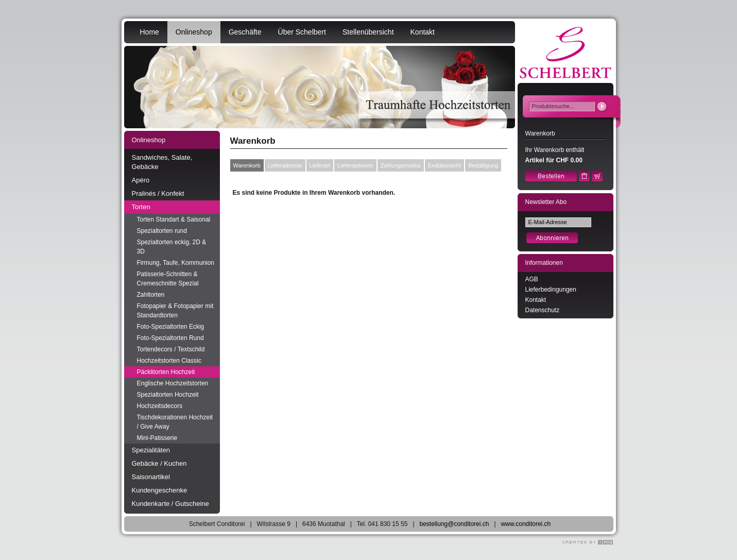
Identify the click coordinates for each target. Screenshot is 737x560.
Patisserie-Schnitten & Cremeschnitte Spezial (168, 279)
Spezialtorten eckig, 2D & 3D (172, 247)
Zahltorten (151, 295)
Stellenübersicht (368, 32)
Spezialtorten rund (162, 231)
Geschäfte (245, 32)
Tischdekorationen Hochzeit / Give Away (175, 422)
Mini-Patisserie (157, 438)
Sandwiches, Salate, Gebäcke (162, 162)
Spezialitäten (151, 450)
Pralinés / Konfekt (158, 193)
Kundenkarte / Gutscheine (170, 504)
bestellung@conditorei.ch (455, 524)
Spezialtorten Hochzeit (168, 395)
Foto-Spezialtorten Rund (170, 338)
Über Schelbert (302, 32)
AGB (532, 279)
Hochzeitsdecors (160, 406)
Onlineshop (194, 32)
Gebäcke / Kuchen (159, 463)
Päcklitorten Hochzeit (166, 372)
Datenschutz (543, 310)
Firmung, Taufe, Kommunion (176, 263)
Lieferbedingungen (551, 290)
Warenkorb (247, 165)
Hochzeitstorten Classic (169, 361)
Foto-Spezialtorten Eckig (171, 327)
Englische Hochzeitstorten (173, 383)
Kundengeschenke (160, 490)
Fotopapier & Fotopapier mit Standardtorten (175, 311)
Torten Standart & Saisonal (174, 219)
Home (150, 32)
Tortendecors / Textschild (171, 349)
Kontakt (423, 32)
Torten (141, 207)
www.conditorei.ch (526, 524)
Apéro (141, 180)
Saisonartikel (151, 477)
